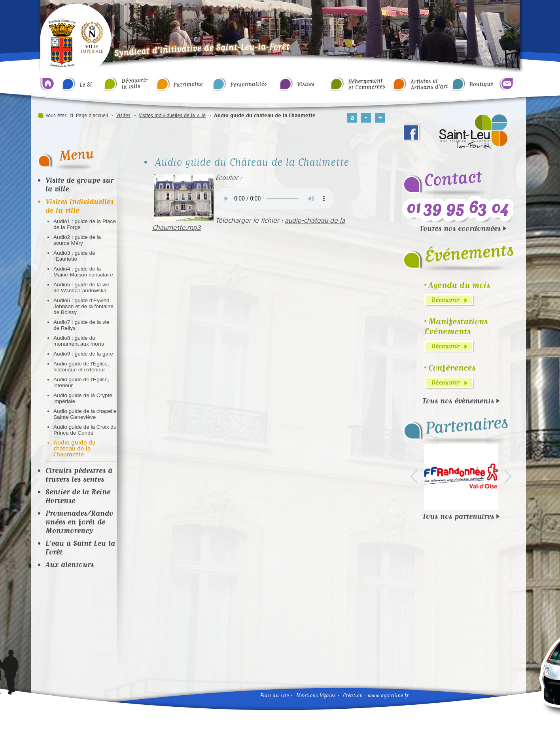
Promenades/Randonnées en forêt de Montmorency (79, 522)
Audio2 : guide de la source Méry (77, 240)
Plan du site (274, 695)
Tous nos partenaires (458, 516)
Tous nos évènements (458, 401)
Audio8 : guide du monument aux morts (79, 341)
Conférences (452, 368)
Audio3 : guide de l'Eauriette (74, 256)
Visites (123, 115)
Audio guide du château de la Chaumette (75, 449)
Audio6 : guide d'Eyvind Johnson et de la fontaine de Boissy (83, 306)
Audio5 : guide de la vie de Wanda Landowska (81, 288)
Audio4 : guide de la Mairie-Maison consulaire (83, 272)
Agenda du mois (459, 285)
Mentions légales (316, 695)
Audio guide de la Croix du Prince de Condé (85, 430)
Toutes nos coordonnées (460, 228)
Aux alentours (70, 564)
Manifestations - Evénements (459, 326)
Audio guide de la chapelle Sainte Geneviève (85, 414)
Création (353, 695)
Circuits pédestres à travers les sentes (79, 475)
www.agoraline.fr (388, 695)
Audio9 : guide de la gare (83, 354)
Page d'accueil (92, 115)
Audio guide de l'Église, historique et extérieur (81, 367)
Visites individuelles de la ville (172, 115)
